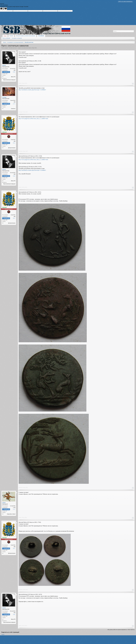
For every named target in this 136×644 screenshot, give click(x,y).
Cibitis (20, 517)
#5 (133, 488)
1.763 (14, 508)
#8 (133, 626)
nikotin (30, 48)
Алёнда (20, 112)
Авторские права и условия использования (26, 36)
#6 (133, 518)
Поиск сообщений (6, 38)
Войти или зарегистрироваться (125, 1)
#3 (133, 152)
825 (15, 70)
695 (15, 141)
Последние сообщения (17, 38)
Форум (5, 36)
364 (15, 102)
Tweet (3, 635)
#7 (133, 590)
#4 (133, 188)
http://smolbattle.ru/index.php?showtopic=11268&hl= (32, 90)
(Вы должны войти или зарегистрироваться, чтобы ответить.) (121, 630)
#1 (133, 84)
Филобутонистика (13, 48)
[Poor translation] (5, 9)
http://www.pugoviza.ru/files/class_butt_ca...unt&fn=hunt (33, 119)
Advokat (20, 151)
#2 (133, 112)
